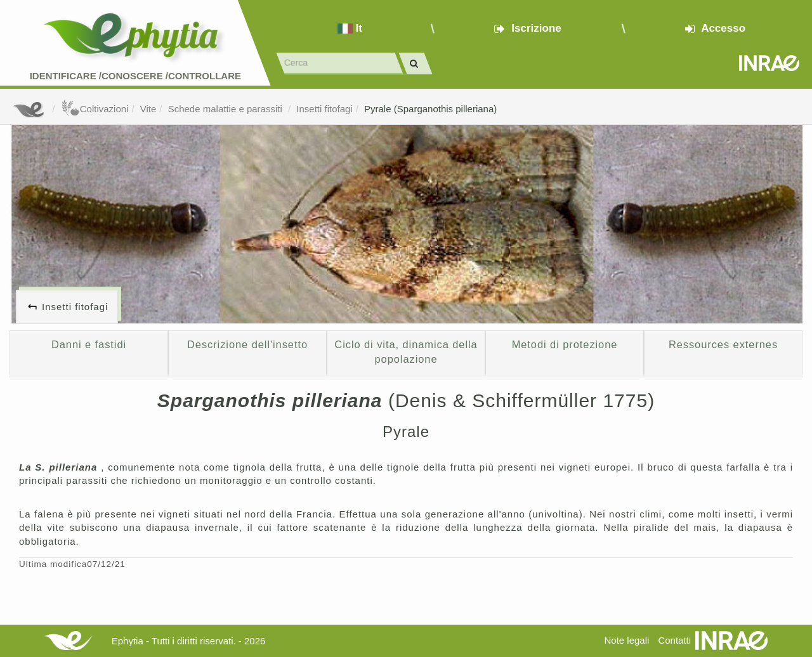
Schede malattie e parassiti (226, 109)
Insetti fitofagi (324, 109)
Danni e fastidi (89, 344)
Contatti (674, 640)
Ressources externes (723, 344)
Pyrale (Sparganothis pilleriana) (430, 109)
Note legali (626, 640)
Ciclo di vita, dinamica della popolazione (406, 352)
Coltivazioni (95, 109)
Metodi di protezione (565, 344)
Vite (148, 109)
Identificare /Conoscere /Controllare (135, 76)
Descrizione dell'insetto (247, 344)
